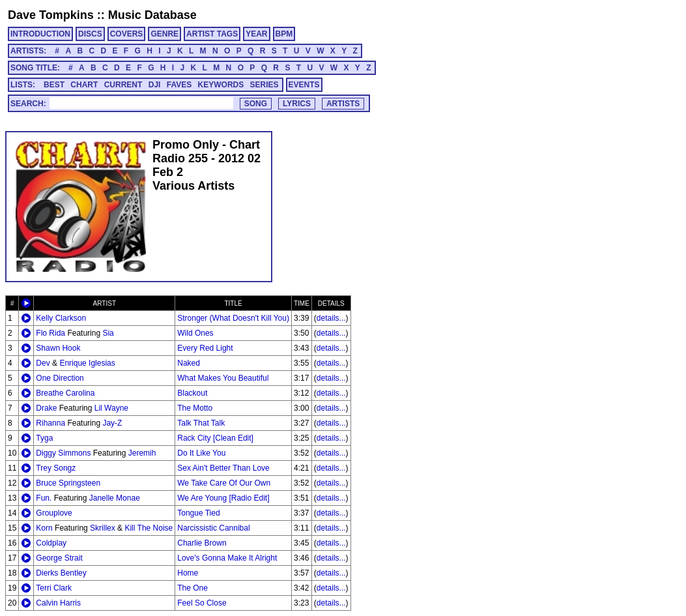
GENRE (164, 34)
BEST (54, 85)
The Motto (195, 408)
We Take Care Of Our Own (224, 483)
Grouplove (54, 513)
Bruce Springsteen (68, 483)
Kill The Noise (149, 528)
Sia (108, 333)
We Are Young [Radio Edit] (223, 498)
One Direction (60, 378)
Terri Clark (54, 588)
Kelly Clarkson (61, 318)
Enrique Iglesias (87, 363)
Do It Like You (201, 453)
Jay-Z (112, 423)
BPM (284, 34)
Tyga (44, 438)
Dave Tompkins (51, 15)
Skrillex (103, 528)
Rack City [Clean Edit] (215, 438)
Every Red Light (205, 348)
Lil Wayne (111, 408)
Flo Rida (50, 333)
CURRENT (123, 85)
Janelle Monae (115, 498)
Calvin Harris (58, 603)
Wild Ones (195, 333)
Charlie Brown (202, 543)
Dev (43, 363)
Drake (46, 408)
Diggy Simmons (63, 453)
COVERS (127, 34)
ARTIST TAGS (212, 34)
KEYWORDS (221, 85)
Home (188, 573)
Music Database (152, 15)
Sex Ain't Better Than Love (223, 468)
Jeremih (142, 453)
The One (193, 588)
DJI (155, 85)
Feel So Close (202, 603)
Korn (44, 528)
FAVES (179, 85)
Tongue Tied (198, 513)
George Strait (59, 558)
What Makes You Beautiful (223, 378)
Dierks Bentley (61, 573)
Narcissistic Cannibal (213, 528)
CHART (84, 85)
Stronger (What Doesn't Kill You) (233, 318)
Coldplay (51, 543)
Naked (189, 363)
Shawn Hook (58, 348)
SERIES (264, 85)
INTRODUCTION (40, 34)
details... (331, 318)
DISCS (90, 34)
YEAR (256, 34)
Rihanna (50, 423)
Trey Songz (56, 468)
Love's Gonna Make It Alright (227, 558)
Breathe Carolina (65, 393)
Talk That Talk (201, 423)
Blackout (192, 393)
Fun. (44, 498)
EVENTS (304, 85)
